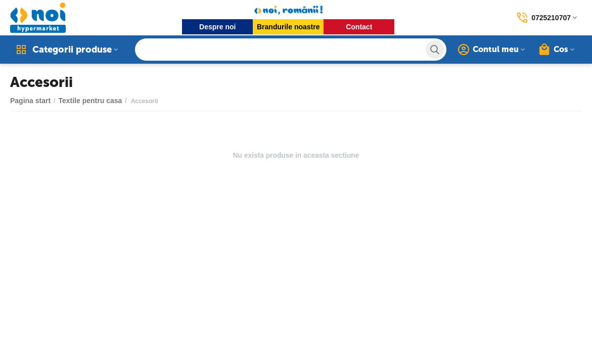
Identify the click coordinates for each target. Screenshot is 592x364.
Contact (359, 27)
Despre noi (217, 27)
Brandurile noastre (288, 27)
